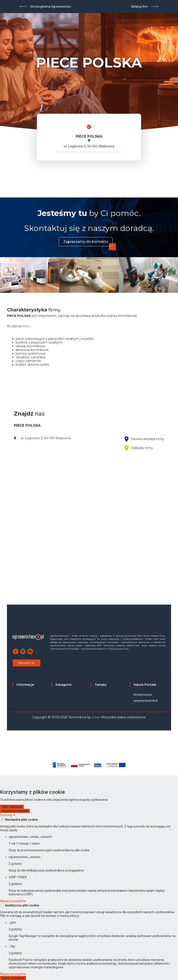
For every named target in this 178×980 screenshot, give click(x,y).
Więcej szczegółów (13, 901)
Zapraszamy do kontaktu (86, 242)
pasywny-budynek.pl (146, 701)
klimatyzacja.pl (143, 695)
